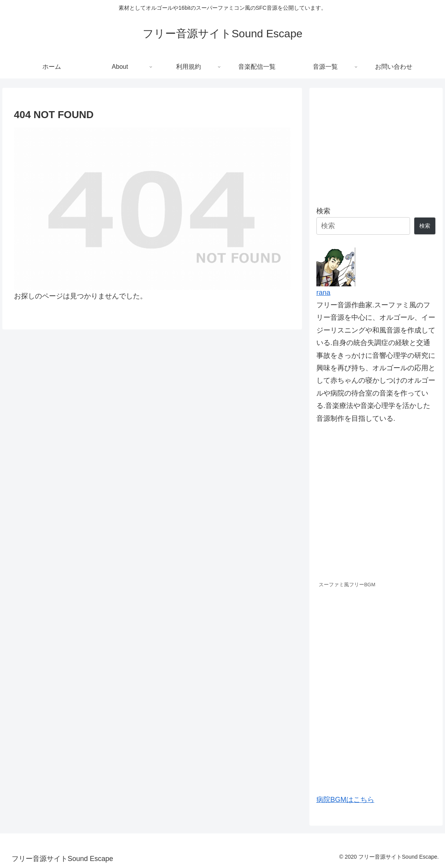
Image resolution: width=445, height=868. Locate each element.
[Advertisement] (376, 144)
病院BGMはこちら (345, 800)
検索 (323, 211)
